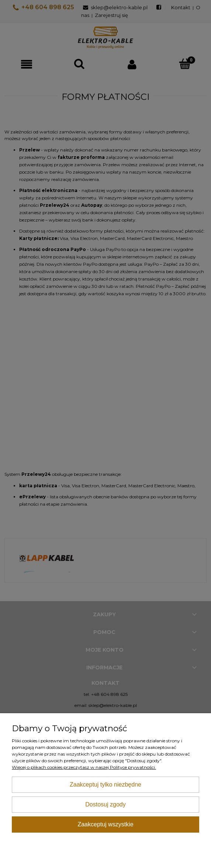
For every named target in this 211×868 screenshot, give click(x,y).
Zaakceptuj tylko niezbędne (106, 785)
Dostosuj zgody (105, 804)
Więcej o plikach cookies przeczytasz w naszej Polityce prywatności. (84, 767)
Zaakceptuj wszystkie (105, 824)
